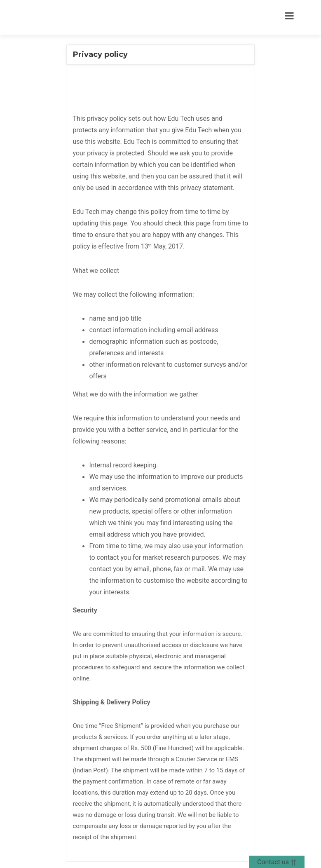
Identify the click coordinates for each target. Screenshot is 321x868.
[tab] (160, 55)
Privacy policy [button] (100, 54)
